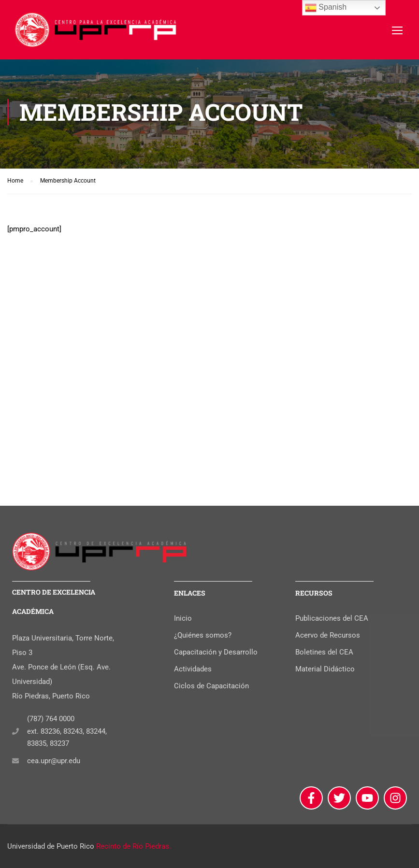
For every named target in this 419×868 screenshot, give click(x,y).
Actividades (193, 669)
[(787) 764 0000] (15, 731)
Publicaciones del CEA (332, 618)
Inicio (183, 618)
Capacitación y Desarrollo (216, 652)
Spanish (326, 8)
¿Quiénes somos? (203, 635)
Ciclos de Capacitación (211, 686)
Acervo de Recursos (328, 635)
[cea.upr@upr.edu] (15, 761)
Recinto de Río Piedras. (134, 846)
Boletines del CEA (324, 652)
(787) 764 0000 (51, 719)
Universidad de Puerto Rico (51, 846)
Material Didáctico (325, 669)
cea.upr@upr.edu (54, 761)
